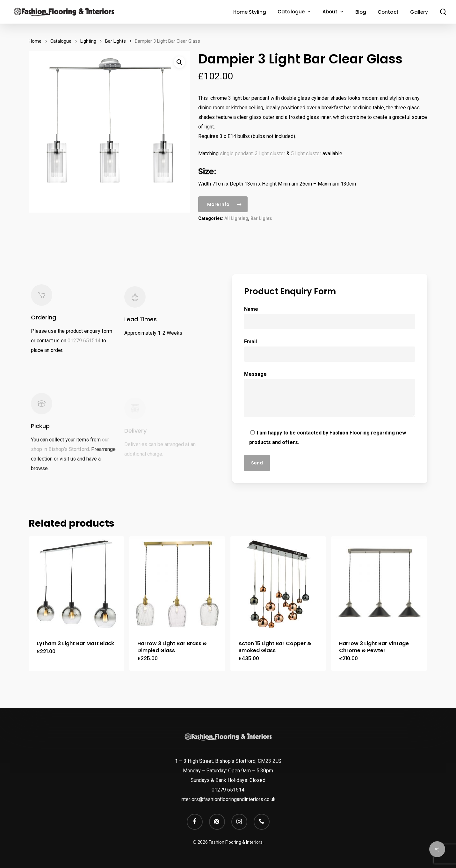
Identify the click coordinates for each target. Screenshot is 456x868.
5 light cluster (306, 153)
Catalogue (61, 41)
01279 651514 (84, 349)
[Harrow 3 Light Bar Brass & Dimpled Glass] (177, 584)
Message (330, 396)
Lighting (88, 41)
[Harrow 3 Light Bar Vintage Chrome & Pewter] (379, 584)
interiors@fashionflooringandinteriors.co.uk (228, 799)
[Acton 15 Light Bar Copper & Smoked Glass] (278, 584)
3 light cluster (270, 153)
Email (330, 350)
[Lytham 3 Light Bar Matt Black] (76, 584)
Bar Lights (116, 41)
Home (35, 41)
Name (330, 318)
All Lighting (236, 218)
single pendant (236, 153)
